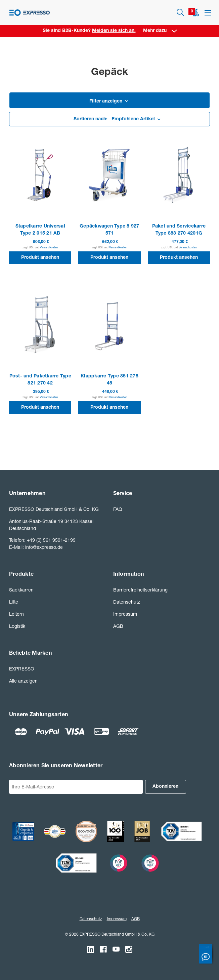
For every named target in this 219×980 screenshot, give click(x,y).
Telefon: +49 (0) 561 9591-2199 (42, 540)
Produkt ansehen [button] (40, 258)
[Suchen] (180, 12)
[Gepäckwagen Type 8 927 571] (109, 175)
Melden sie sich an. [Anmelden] (114, 31)
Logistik (17, 626)
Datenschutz (127, 602)
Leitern (16, 614)
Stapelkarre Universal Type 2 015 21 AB (40, 230)
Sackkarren (21, 590)
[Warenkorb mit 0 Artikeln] (196, 12)
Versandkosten (49, 247)
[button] (109, 102)
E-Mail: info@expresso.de (36, 547)
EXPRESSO (22, 669)
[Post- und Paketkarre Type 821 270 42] (40, 325)
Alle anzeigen (23, 681)
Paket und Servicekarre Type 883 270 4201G (179, 230)
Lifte (14, 602)
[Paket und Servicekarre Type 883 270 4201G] (179, 175)
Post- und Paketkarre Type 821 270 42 (40, 380)
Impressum (125, 614)
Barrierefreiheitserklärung (140, 590)
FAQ (118, 509)
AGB (118, 626)
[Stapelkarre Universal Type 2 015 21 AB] (40, 175)
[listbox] (109, 119)
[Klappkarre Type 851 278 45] (109, 325)
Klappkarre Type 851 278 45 (109, 380)
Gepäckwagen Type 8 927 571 (109, 230)
